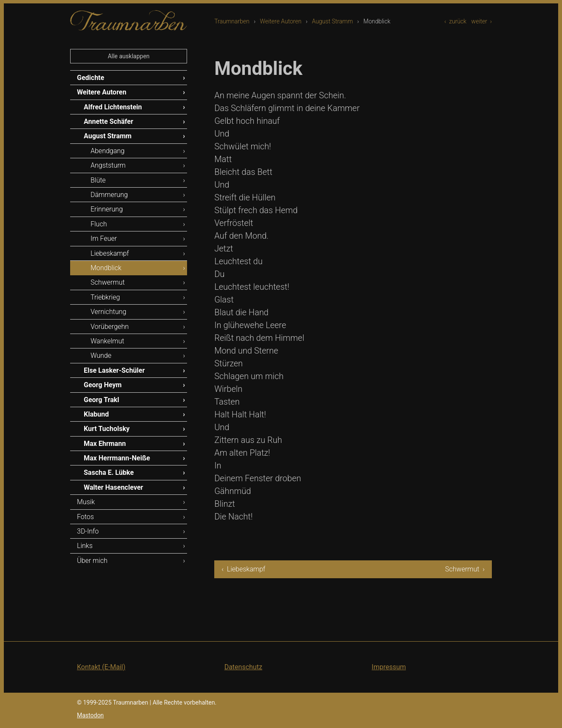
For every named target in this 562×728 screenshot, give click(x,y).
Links (85, 546)
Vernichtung (108, 312)
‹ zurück (455, 21)
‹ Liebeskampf (243, 569)
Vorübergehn (110, 327)
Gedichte (91, 78)
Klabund (96, 414)
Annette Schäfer (108, 121)
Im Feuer (104, 238)
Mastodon (90, 715)
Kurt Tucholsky (107, 429)
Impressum (389, 667)
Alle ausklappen (128, 56)
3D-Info (88, 531)
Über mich (92, 561)
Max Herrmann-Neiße (117, 458)
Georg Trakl (101, 400)
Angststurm (108, 165)
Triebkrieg (105, 297)
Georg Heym (103, 385)
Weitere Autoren (281, 21)
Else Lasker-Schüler (114, 370)
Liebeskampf (110, 253)
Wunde (101, 355)
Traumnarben (232, 21)
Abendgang (108, 151)
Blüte (98, 180)
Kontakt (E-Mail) (101, 667)
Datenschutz (243, 667)
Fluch (99, 224)
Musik (86, 502)
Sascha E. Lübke (109, 472)
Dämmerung (109, 195)
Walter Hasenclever (114, 487)
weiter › (482, 21)
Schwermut (108, 282)
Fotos (85, 517)
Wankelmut (107, 341)
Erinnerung (107, 209)
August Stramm (332, 21)
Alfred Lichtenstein (113, 107)
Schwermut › (465, 569)
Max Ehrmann (105, 444)
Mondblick (106, 268)
